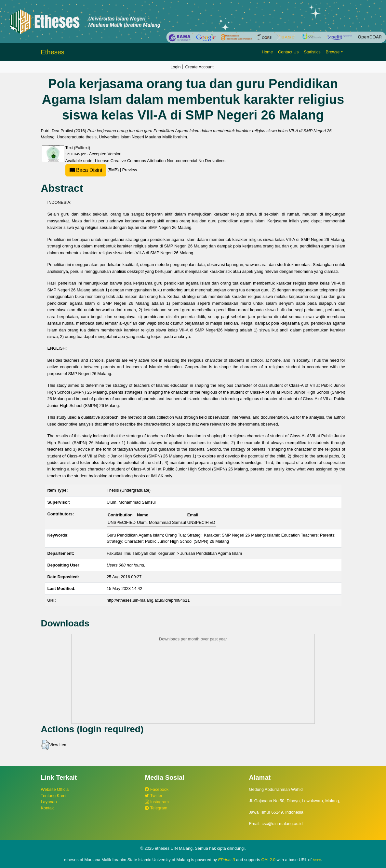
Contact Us (288, 52)
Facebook (157, 789)
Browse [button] (333, 52)
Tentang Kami (54, 796)
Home (267, 52)
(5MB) (93, 170)
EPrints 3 (227, 860)
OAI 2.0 (268, 860)
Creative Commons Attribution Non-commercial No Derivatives (168, 161)
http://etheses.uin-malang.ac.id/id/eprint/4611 (148, 600)
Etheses (53, 52)
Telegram (156, 808)
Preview (130, 170)
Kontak (47, 808)
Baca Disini (86, 170)
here (317, 860)
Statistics (312, 52)
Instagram (157, 802)
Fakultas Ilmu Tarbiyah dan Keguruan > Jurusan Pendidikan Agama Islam (174, 553)
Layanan (49, 802)
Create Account (199, 67)
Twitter (153, 796)
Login (175, 67)
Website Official (55, 789)
